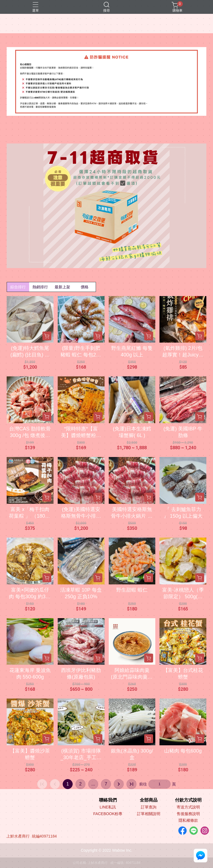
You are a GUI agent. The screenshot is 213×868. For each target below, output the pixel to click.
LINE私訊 (108, 807)
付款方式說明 (188, 800)
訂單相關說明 (149, 814)
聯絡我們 (108, 800)
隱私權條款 (188, 820)
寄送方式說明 (188, 807)
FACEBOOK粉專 (108, 814)
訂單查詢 (149, 807)
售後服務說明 (188, 814)
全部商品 (149, 800)
